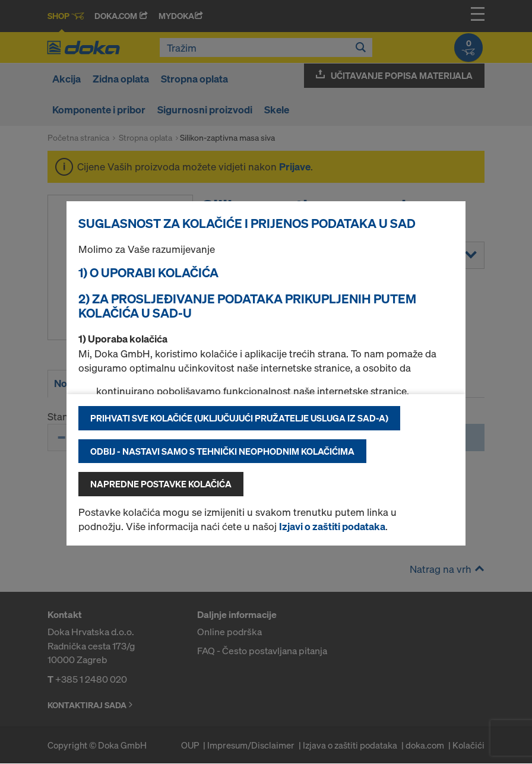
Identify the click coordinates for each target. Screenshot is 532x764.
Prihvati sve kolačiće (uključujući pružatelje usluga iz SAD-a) (239, 418)
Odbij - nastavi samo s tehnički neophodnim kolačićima (222, 451)
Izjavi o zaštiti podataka (332, 526)
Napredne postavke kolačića (161, 484)
